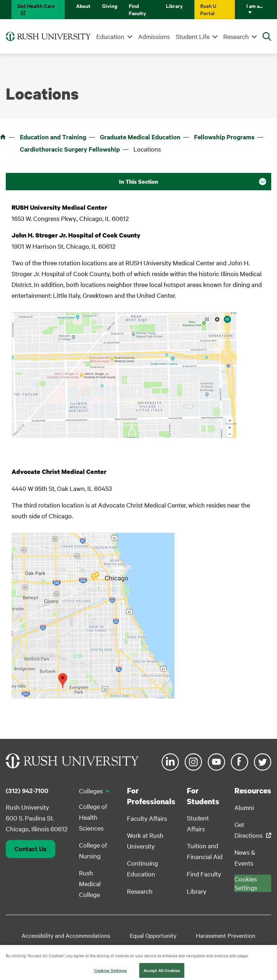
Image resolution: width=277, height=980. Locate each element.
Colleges (91, 791)
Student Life (193, 36)
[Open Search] (267, 36)
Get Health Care (36, 6)
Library (174, 6)
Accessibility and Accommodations (66, 935)
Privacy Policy (204, 947)
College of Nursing (93, 850)
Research (236, 36)
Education (110, 36)
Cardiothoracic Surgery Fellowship (70, 149)
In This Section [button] (138, 182)
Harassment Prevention (226, 935)
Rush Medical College (90, 883)
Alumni (244, 807)
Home (3, 137)
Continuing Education (142, 868)
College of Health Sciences (93, 817)
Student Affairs (198, 823)
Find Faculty (137, 9)
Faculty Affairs (147, 818)
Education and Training (53, 137)
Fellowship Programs (224, 137)
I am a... (254, 6)
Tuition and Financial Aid (205, 851)
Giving (110, 6)
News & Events (245, 857)
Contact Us (30, 849)
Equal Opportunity (153, 935)
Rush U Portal (208, 9)
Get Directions (249, 830)
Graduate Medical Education (140, 137)
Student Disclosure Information (94, 947)
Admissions (154, 36)
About (83, 6)
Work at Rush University (145, 840)
